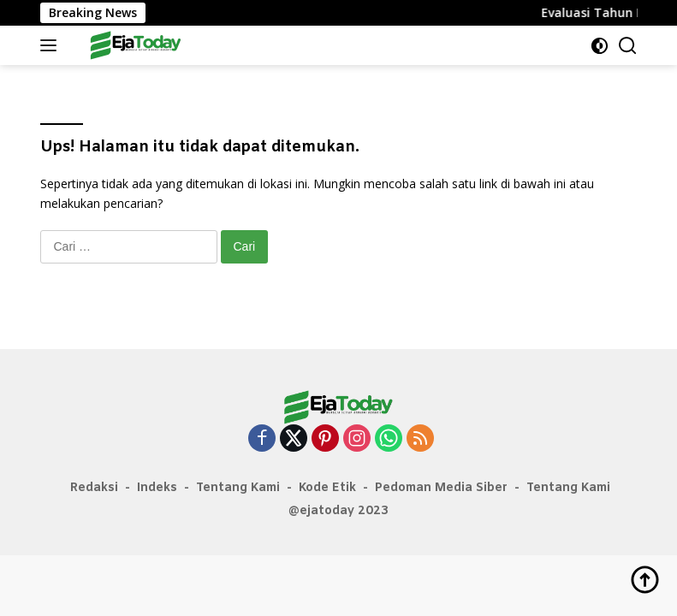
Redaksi (94, 488)
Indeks (157, 488)
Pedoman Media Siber (441, 488)
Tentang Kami (238, 488)
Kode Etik (327, 488)
